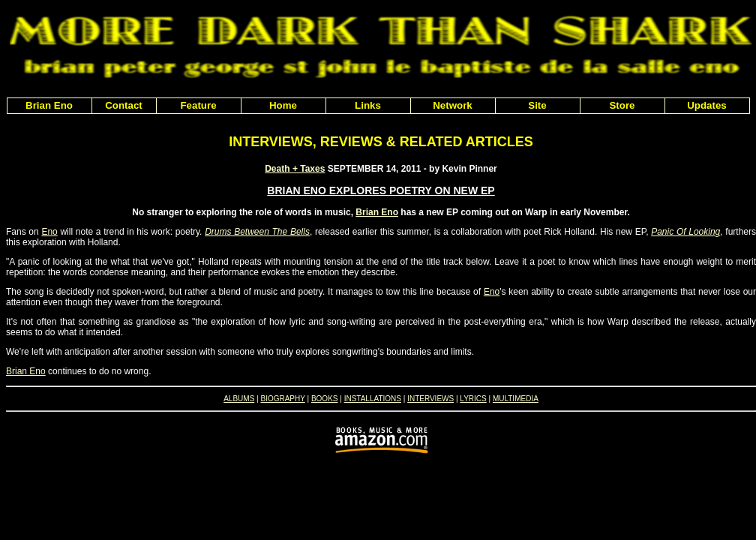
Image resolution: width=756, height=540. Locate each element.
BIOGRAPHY (282, 399)
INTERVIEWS (430, 399)
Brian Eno (377, 212)
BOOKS (325, 399)
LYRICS (473, 399)
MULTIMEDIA (516, 399)
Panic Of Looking (685, 232)
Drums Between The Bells (257, 232)
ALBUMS (239, 399)
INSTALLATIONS (373, 399)
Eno (49, 232)
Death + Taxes (295, 169)
